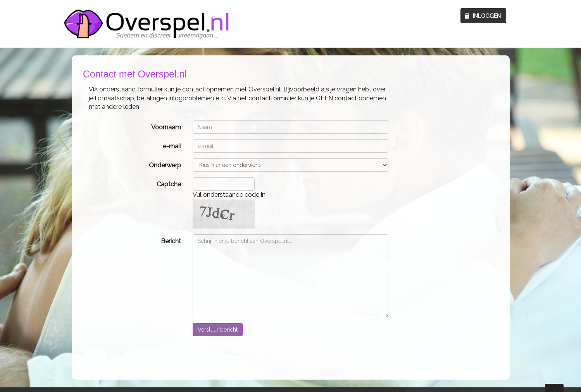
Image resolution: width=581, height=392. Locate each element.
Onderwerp (165, 165)
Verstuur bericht (218, 330)
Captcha (169, 184)
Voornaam (166, 127)
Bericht (171, 241)
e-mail (172, 146)
